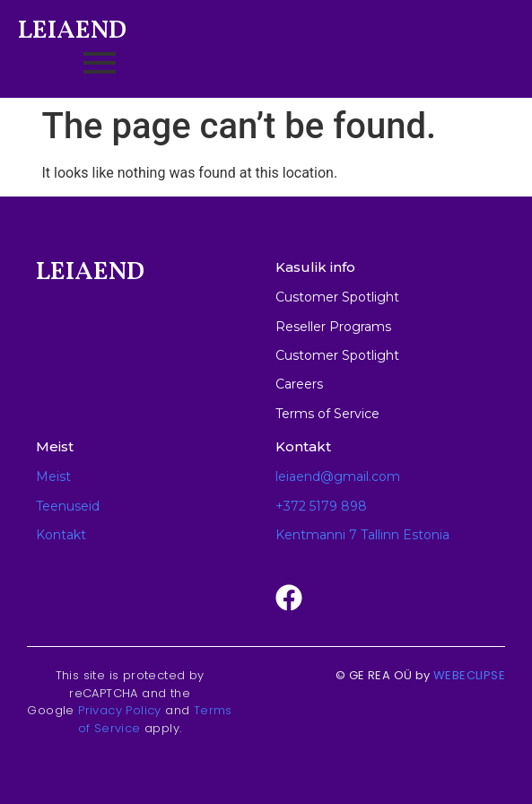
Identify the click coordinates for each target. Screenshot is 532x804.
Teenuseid (68, 506)
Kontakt (61, 535)
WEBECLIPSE (469, 675)
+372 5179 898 (321, 506)
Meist (53, 476)
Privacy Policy (120, 710)
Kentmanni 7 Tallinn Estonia (362, 535)
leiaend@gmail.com (338, 476)
